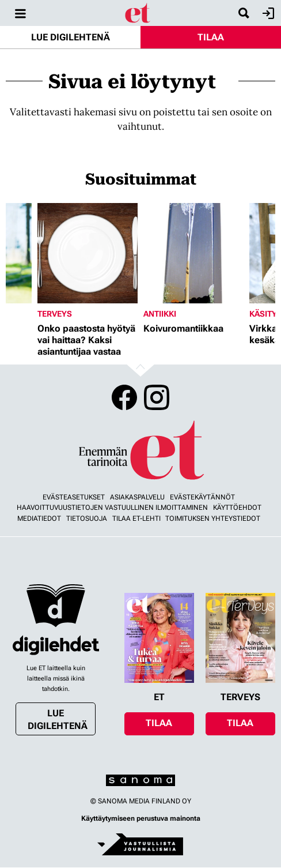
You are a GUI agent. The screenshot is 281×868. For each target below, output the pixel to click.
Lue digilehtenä (71, 37)
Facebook (124, 397)
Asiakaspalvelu (137, 497)
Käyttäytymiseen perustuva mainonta (141, 818)
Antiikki (160, 314)
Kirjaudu (267, 13)
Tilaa (211, 37)
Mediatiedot (39, 518)
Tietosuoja (87, 518)
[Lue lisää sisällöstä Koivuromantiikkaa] (193, 253)
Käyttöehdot (237, 508)
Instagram (157, 397)
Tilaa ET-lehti (136, 518)
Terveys (55, 314)
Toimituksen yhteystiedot (213, 518)
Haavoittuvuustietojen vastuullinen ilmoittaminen (112, 508)
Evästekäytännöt (202, 497)
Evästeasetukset (74, 497)
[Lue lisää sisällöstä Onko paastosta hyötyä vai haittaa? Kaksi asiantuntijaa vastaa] (88, 253)
